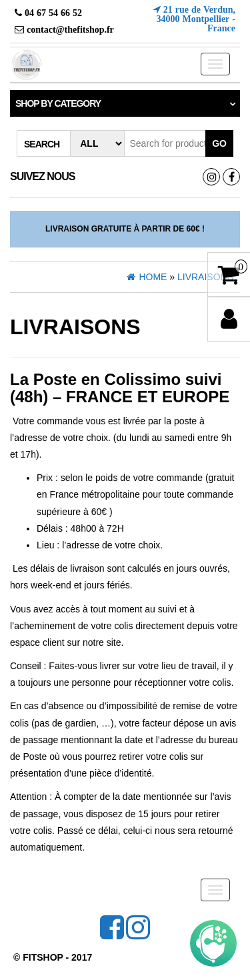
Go (219, 143)
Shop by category (58, 103)
